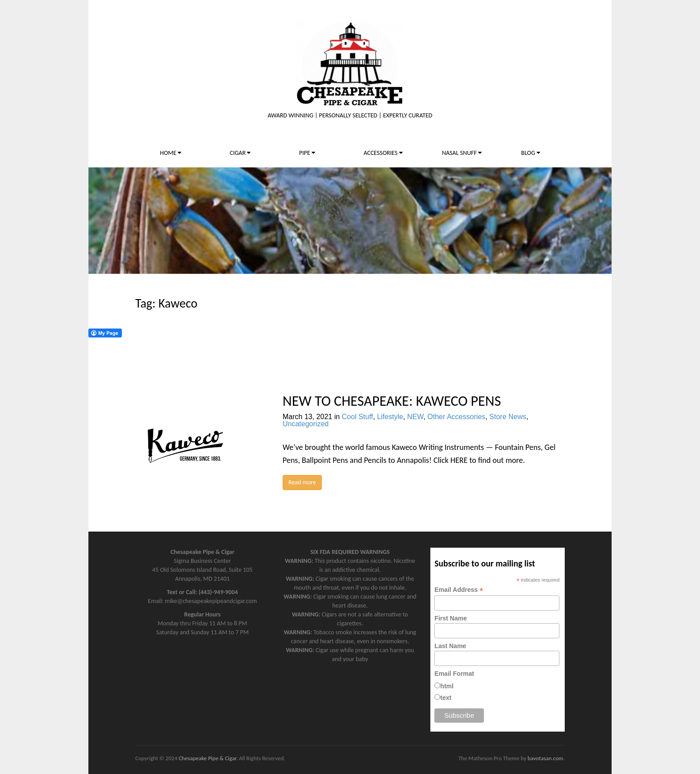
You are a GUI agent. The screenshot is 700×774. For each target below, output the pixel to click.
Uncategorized (306, 424)
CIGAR (240, 153)
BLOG (530, 153)
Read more (302, 482)
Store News (508, 417)
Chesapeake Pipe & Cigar (207, 758)
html (447, 686)
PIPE (307, 153)
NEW (415, 417)
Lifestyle (390, 417)
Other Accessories (456, 417)
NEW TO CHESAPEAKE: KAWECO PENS (392, 401)
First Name (450, 618)
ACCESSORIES (383, 153)
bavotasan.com (546, 758)
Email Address (459, 590)
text (446, 698)
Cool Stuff (358, 417)
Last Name (450, 646)
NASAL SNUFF (462, 153)
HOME (171, 153)
